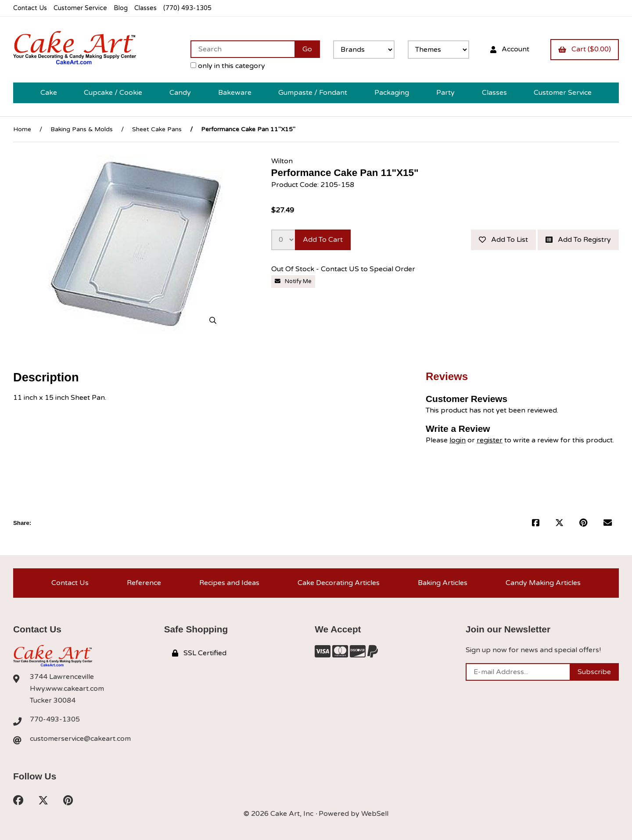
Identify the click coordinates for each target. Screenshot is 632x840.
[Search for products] (242, 49)
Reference (144, 583)
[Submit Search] (307, 49)
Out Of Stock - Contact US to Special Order (344, 269)
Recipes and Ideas (229, 583)
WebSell (375, 814)
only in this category (228, 66)
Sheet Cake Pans (157, 129)
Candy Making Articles (543, 583)
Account (510, 49)
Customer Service (80, 8)
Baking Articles (443, 583)
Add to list (503, 240)
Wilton (282, 161)
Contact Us (30, 8)
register (490, 440)
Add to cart (323, 240)
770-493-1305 (55, 719)
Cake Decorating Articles (339, 583)
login (458, 440)
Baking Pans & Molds (82, 129)
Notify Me (293, 281)
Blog (121, 8)
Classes (145, 8)
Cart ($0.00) (585, 49)
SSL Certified (199, 653)
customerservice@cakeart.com (80, 739)
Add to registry (578, 240)
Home (22, 129)
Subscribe (594, 672)
